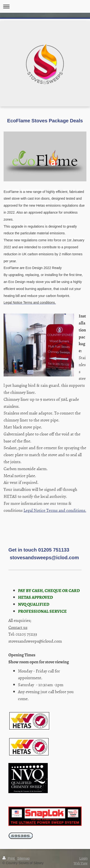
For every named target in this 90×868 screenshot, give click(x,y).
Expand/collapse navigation (45, 6)
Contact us (18, 627)
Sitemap (23, 858)
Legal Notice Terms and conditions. (55, 510)
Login (84, 858)
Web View (81, 863)
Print (9, 858)
